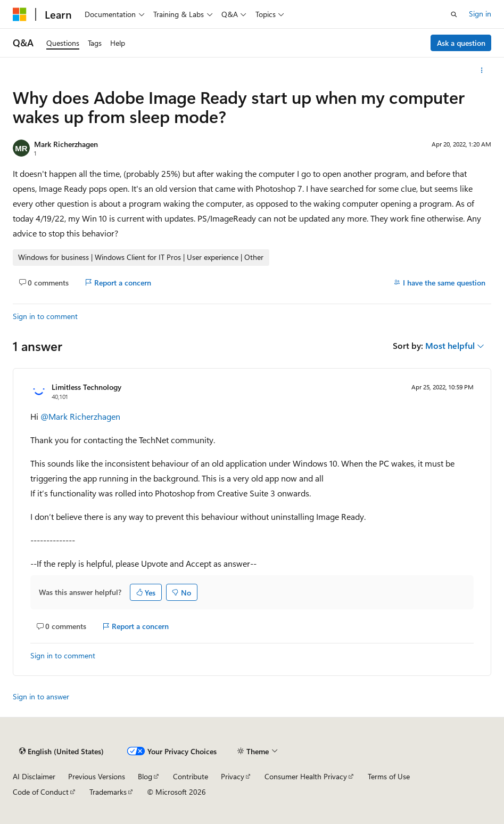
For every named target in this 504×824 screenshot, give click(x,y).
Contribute (191, 776)
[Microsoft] (20, 14)
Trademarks (108, 792)
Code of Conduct (41, 792)
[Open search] (454, 14)
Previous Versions (97, 776)
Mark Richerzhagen (66, 144)
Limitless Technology (86, 387)
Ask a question (461, 43)
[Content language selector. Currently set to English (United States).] (61, 752)
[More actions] (482, 70)
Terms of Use (389, 776)
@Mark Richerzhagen (80, 416)
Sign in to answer (41, 696)
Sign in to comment (45, 316)
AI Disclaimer (34, 776)
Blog (145, 776)
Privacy (233, 776)
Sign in (480, 14)
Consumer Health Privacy (306, 776)
